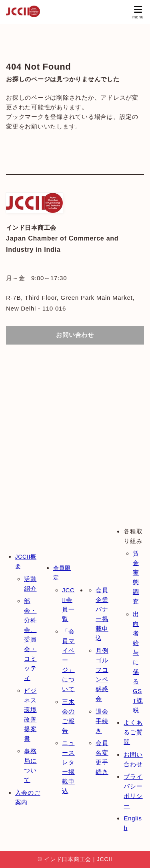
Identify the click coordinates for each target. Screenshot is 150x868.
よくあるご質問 (133, 732)
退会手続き (102, 721)
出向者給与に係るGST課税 (138, 662)
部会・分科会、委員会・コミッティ (30, 639)
